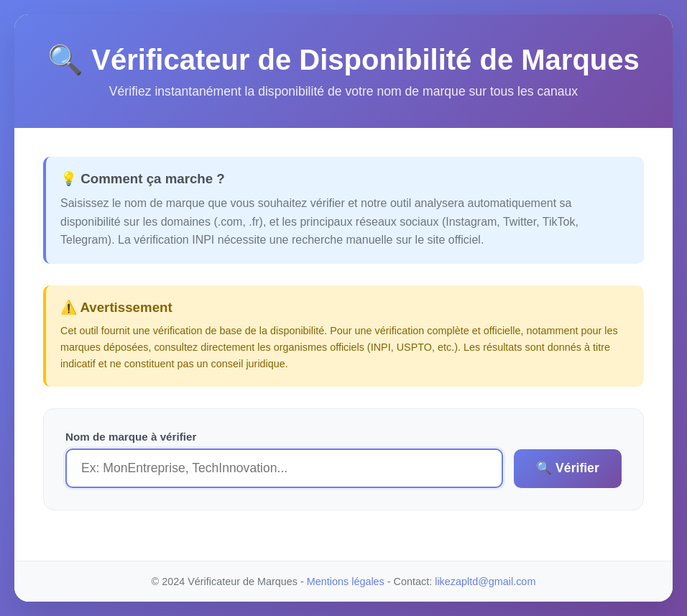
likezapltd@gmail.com (485, 581)
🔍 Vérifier (568, 468)
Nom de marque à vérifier (131, 437)
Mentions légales (346, 581)
